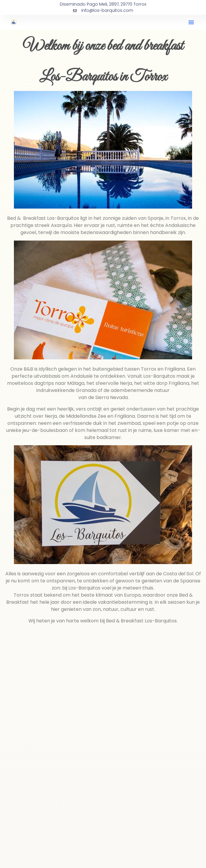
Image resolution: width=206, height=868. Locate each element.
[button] (191, 22)
